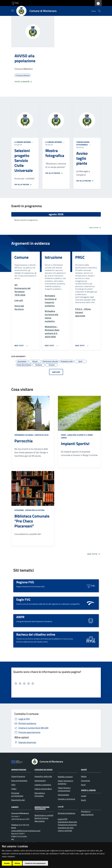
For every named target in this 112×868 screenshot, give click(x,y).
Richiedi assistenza (27, 723)
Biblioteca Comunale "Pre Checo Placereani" (32, 521)
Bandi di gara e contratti (44, 815)
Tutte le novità (23, 82)
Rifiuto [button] (17, 863)
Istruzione (53, 257)
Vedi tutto (95, 228)
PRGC (80, 257)
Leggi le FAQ (24, 719)
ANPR (20, 617)
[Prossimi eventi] (99, 214)
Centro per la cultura (34, 510)
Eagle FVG (23, 599)
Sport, (64, 435)
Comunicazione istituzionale (83, 143)
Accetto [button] (7, 863)
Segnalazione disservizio (67, 822)
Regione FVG (25, 582)
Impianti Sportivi (75, 444)
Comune (21, 257)
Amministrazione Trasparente (42, 808)
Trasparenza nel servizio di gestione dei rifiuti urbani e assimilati (67, 828)
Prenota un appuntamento (87, 813)
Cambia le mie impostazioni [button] (35, 863)
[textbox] (55, 684)
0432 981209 (33, 728)
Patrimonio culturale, (24, 435)
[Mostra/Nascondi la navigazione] (13, 11)
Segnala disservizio (27, 742)
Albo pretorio (40, 821)
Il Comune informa (23, 142)
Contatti (15, 807)
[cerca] (99, 11)
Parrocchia (23, 441)
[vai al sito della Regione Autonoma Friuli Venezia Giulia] (15, 3)
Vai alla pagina (23, 184)
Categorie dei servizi (44, 769)
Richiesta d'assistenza (67, 813)
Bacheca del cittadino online (36, 634)
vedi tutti (56, 372)
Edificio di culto (41, 435)
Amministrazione (19, 769)
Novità (84, 769)
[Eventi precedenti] (13, 214)
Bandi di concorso (41, 818)
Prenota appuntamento (29, 732)
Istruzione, (20, 510)
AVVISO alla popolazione (25, 58)
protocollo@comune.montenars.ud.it (26, 831)
